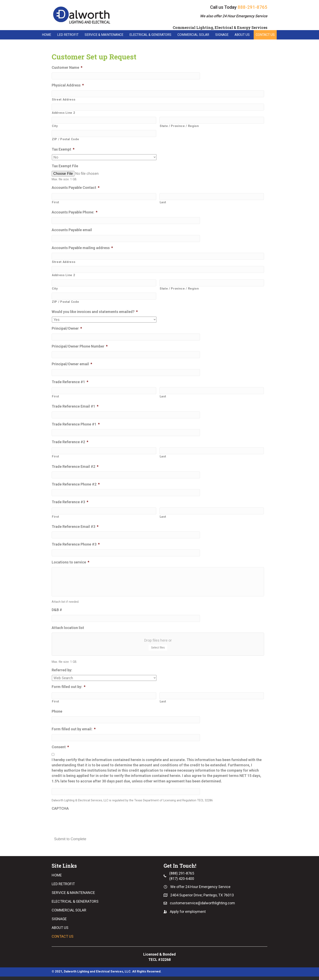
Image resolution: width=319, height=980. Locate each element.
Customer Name (67, 68)
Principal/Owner (67, 329)
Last (163, 202)
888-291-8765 (252, 7)
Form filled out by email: (74, 733)
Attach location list (68, 631)
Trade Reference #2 (70, 442)
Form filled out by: (69, 690)
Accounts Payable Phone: (75, 212)
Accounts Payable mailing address (82, 248)
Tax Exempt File (65, 166)
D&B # (57, 613)
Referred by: (62, 673)
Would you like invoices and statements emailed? (95, 312)
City (55, 126)
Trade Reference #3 (70, 502)
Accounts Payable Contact (76, 188)
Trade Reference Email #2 (75, 467)
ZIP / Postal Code (65, 139)
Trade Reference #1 (70, 382)
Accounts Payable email (72, 230)
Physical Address (68, 85)
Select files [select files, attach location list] (158, 651)
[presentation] (83, 825)
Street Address (64, 100)
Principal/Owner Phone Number (80, 346)
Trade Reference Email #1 (75, 406)
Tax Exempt (63, 149)
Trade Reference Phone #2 (76, 484)
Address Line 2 (63, 113)
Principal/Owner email (72, 364)
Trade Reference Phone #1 (76, 424)
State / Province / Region (179, 126)
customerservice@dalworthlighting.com (202, 906)
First (55, 202)
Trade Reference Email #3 (75, 527)
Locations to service (70, 562)
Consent (60, 750)
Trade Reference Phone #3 (76, 545)
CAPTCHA (60, 812)
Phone (57, 715)
